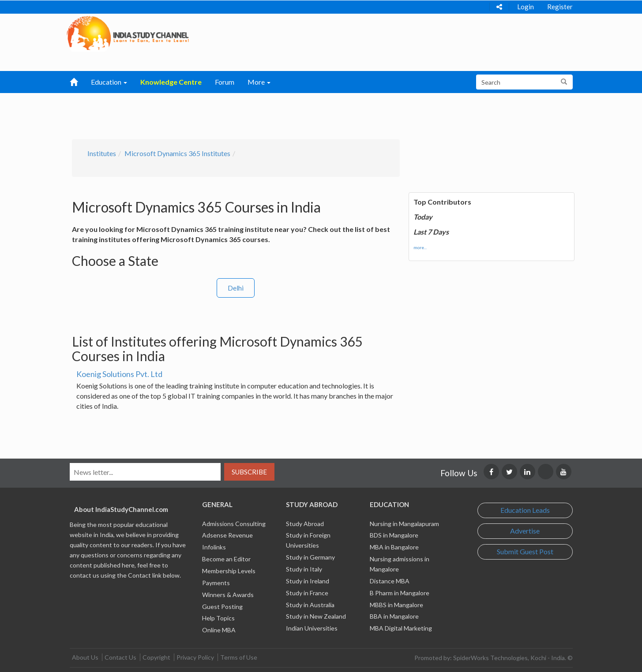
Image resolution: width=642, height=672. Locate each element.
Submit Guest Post (525, 551)
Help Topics (218, 618)
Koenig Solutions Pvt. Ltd (119, 374)
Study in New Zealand (316, 616)
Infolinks (214, 547)
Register (560, 7)
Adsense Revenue (227, 535)
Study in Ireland (308, 581)
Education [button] (109, 82)
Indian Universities (312, 628)
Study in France (307, 593)
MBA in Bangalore (394, 547)
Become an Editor (226, 559)
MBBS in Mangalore (396, 605)
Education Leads (525, 510)
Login (526, 7)
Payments (216, 583)
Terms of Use (239, 657)
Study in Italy (304, 569)
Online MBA (219, 630)
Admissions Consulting (234, 524)
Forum (225, 82)
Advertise (525, 531)
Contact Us (120, 657)
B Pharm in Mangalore (400, 593)
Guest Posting (222, 607)
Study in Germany (310, 557)
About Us (85, 657)
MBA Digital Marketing (401, 628)
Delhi (236, 288)
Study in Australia (310, 605)
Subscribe (249, 472)
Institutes (102, 153)
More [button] (259, 82)
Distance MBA (390, 581)
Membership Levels (229, 571)
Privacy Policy (195, 657)
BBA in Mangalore (394, 616)
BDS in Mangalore (394, 535)
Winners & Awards (228, 595)
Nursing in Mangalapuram (404, 524)
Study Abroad (305, 524)
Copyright (156, 657)
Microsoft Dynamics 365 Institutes (177, 153)
